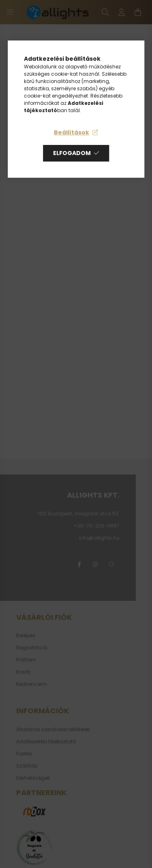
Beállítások (72, 132)
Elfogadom (72, 153)
